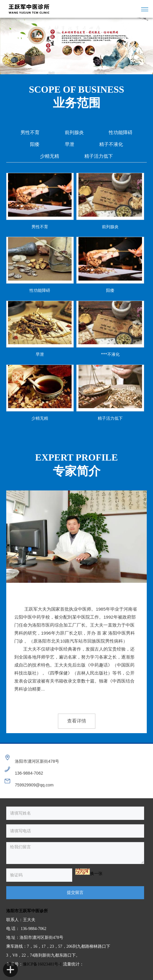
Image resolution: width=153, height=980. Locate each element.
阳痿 (35, 144)
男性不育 (30, 132)
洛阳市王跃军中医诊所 (27, 911)
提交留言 (75, 893)
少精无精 (50, 156)
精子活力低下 (99, 156)
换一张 (96, 874)
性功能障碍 (121, 132)
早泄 (70, 144)
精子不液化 (111, 144)
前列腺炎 (74, 132)
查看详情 (77, 721)
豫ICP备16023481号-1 (42, 964)
